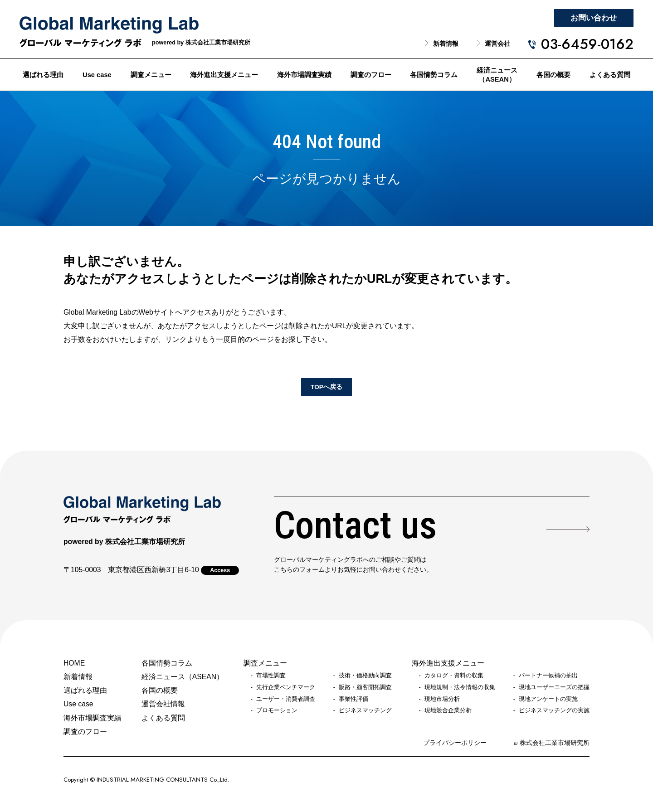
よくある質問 (610, 75)
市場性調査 (271, 676)
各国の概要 (553, 75)
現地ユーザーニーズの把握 (554, 687)
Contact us (355, 526)
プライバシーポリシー (455, 743)
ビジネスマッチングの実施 (554, 710)
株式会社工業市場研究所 (555, 743)
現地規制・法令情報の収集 (460, 687)
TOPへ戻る (326, 387)
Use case (97, 75)
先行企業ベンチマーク (286, 687)
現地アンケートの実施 (548, 699)
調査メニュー (151, 75)
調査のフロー (371, 75)
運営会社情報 (163, 704)
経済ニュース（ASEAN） (497, 75)
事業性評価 (353, 699)
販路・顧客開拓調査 (365, 687)
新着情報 (446, 44)
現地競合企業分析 (448, 710)
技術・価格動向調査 (365, 676)
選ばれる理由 (43, 75)
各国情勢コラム (434, 75)
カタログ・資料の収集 (454, 676)
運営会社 (497, 44)
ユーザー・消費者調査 (286, 699)
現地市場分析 (442, 699)
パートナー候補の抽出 (548, 676)
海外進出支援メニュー (224, 75)
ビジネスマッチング (365, 710)
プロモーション (277, 710)
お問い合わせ (594, 18)
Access (220, 570)
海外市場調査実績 (304, 75)
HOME (74, 663)
